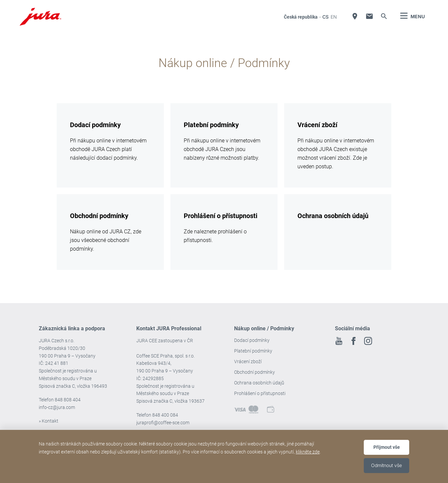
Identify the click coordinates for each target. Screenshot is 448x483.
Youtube (339, 341)
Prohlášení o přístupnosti (260, 393)
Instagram (368, 341)
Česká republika (301, 17)
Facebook (353, 341)
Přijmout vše (387, 447)
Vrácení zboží (248, 362)
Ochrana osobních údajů (259, 383)
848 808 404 (68, 400)
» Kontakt (49, 421)
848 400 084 (165, 415)
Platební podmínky (253, 351)
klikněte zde (308, 452)
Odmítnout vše (386, 465)
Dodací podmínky (252, 340)
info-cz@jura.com (57, 407)
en (334, 17)
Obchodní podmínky (255, 372)
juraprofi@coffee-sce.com (163, 423)
